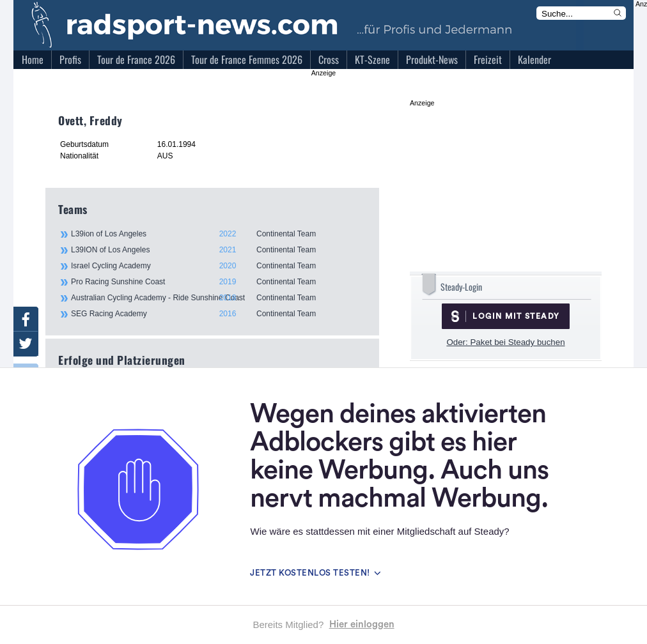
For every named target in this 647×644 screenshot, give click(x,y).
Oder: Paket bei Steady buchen (505, 342)
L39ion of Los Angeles (218, 234)
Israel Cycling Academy (218, 266)
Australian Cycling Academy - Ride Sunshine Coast (218, 298)
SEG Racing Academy (218, 314)
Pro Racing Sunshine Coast (218, 282)
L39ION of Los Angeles (218, 250)
